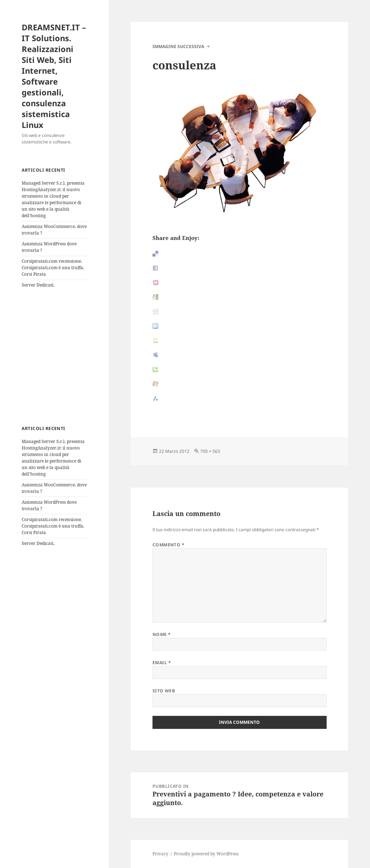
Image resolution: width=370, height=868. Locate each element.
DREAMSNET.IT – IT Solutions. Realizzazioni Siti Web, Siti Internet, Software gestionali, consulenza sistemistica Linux (54, 76)
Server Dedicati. (38, 285)
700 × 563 (210, 451)
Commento (169, 545)
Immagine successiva (178, 46)
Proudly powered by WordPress (206, 854)
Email (162, 663)
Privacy (160, 854)
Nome (162, 634)
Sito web (164, 691)
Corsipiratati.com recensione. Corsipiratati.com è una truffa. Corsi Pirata (53, 268)
